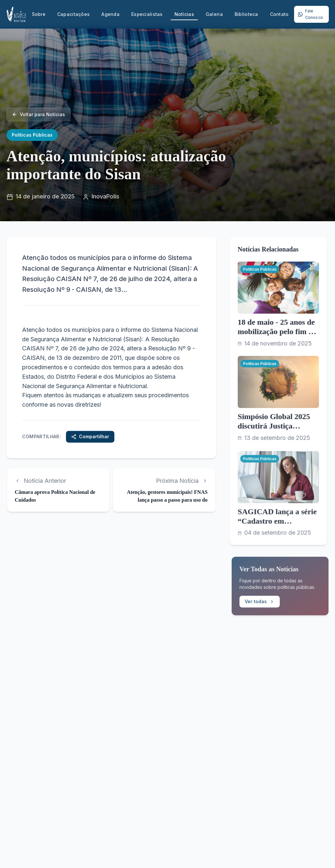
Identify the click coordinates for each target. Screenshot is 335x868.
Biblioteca (246, 14)
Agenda (110, 14)
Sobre (39, 14)
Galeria (214, 14)
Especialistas (147, 14)
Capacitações (73, 14)
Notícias (184, 16)
